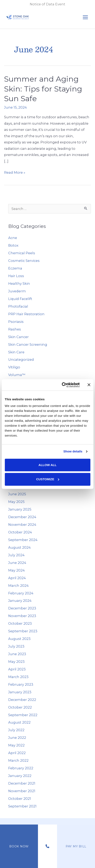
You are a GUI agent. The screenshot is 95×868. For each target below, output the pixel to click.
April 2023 (17, 669)
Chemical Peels (22, 253)
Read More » (15, 172)
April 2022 (17, 753)
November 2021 (22, 791)
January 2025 (20, 509)
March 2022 (18, 760)
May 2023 (16, 662)
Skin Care (16, 352)
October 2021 (20, 799)
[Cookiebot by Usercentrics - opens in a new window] (62, 385)
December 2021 (22, 783)
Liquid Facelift (20, 299)
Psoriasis (16, 322)
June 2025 (17, 494)
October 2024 (20, 532)
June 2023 (17, 654)
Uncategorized (21, 360)
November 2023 (22, 616)
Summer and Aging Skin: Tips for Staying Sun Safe (43, 89)
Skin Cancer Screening (28, 344)
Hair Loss (16, 276)
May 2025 (16, 502)
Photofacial (18, 306)
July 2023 (16, 646)
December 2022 (22, 700)
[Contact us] (47, 846)
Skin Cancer (18, 337)
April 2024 (17, 578)
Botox (13, 245)
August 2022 (19, 722)
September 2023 (23, 631)
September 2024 (23, 540)
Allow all (48, 465)
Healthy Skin (19, 283)
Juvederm (17, 291)
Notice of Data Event (47, 4)
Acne (13, 238)
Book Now (19, 846)
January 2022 (20, 776)
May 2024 (17, 570)
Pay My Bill (76, 846)
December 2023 (22, 608)
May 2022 (16, 745)
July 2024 (16, 555)
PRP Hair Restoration (26, 314)
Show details (73, 451)
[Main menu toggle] (85, 17)
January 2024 (20, 601)
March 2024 (18, 586)
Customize (48, 479)
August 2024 (19, 547)
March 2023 (18, 677)
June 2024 (17, 563)
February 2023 (21, 684)
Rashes (15, 329)
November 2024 (22, 525)
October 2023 (20, 623)
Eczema (15, 268)
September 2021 (22, 806)
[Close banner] (89, 385)
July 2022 (16, 730)
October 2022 (20, 707)
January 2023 (20, 692)
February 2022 (21, 768)
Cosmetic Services (24, 261)
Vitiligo (14, 367)
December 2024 (22, 517)
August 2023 (19, 639)
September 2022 (23, 715)
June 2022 (17, 738)
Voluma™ (17, 375)
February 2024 (21, 593)
